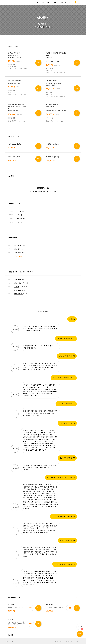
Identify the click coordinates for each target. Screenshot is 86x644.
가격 (43, 3)
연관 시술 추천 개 (43, 598)
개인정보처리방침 (58, 641)
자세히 (31, 608)
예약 (38, 63)
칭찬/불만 (56, 3)
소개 (38, 3)
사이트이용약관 (69, 641)
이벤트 (49, 3)
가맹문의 (78, 641)
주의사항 (43, 635)
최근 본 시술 (80, 628)
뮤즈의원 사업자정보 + (9, 641)
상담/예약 (64, 3)
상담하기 (80, 634)
